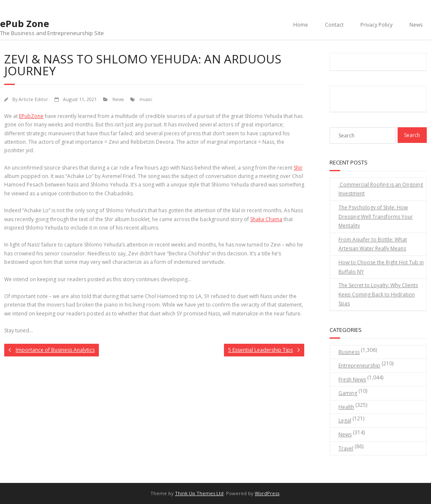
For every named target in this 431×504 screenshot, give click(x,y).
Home (301, 25)
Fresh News (352, 379)
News (416, 25)
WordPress (267, 493)
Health (346, 407)
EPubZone (31, 116)
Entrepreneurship (359, 366)
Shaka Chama (266, 219)
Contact (334, 25)
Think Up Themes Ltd (199, 493)
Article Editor (33, 99)
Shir (298, 168)
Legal (345, 420)
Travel (346, 448)
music (146, 99)
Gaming (348, 393)
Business (349, 352)
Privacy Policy (376, 25)
